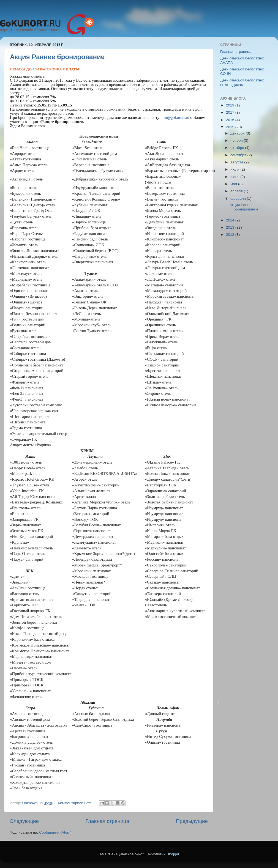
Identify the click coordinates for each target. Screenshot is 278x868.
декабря (238, 133)
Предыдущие (192, 821)
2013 (231, 227)
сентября (239, 155)
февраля (239, 198)
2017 (231, 112)
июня (235, 177)
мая (234, 184)
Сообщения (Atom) (55, 832)
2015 (231, 127)
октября (238, 148)
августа (237, 162)
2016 (231, 120)
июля (235, 169)
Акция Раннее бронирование (57, 57)
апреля (237, 191)
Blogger (173, 854)
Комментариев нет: (75, 803)
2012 (231, 235)
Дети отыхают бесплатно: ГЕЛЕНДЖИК (242, 82)
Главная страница (107, 821)
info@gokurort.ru (175, 117)
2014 (231, 220)
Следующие (24, 821)
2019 (231, 105)
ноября (237, 140)
